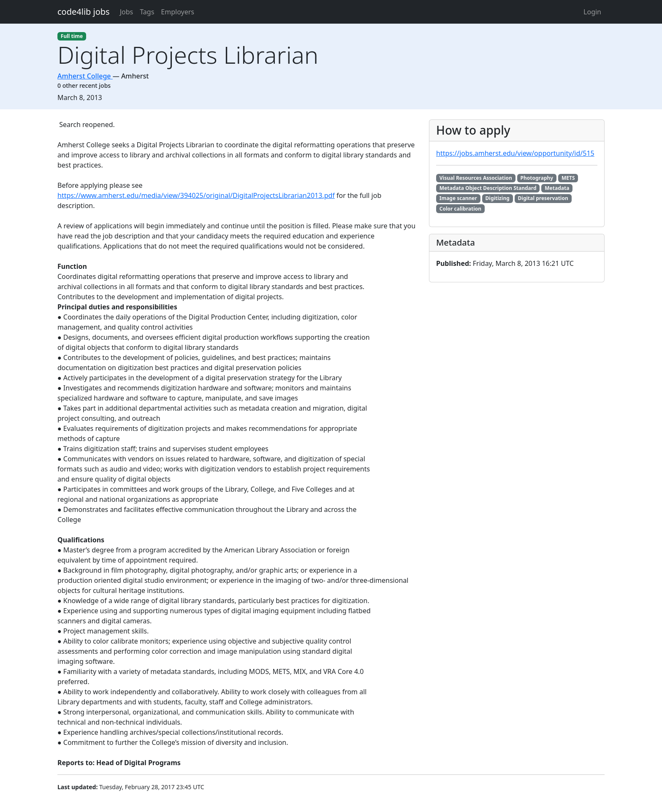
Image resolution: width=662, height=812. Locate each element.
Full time (72, 36)
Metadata (557, 188)
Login (592, 12)
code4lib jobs (84, 12)
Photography (537, 178)
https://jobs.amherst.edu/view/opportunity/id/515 (515, 153)
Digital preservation (543, 198)
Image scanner (458, 198)
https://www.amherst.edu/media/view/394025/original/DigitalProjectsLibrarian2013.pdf (196, 195)
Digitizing (498, 198)
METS (568, 178)
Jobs (127, 12)
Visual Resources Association (476, 178)
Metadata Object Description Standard (488, 188)
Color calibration (460, 209)
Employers (178, 12)
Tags (147, 12)
